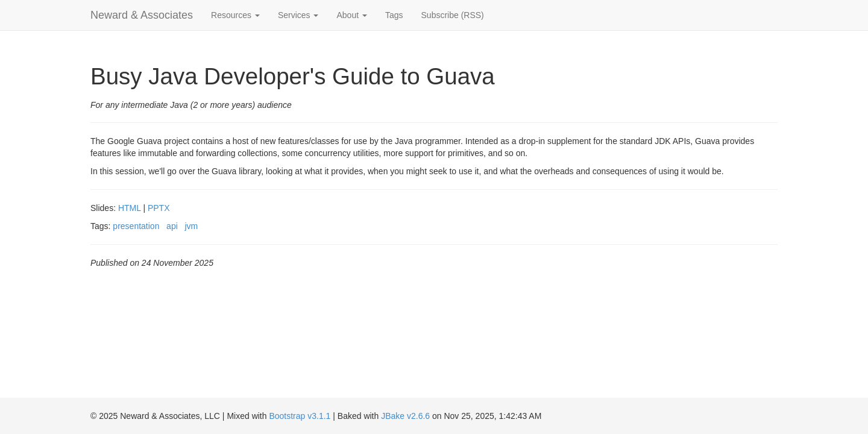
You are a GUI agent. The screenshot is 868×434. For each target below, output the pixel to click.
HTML (130, 208)
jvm (191, 226)
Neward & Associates (142, 15)
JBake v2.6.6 (405, 416)
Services (298, 15)
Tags (394, 15)
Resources (235, 15)
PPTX (159, 208)
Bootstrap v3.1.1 (300, 416)
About (351, 15)
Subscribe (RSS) (453, 15)
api (172, 226)
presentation (136, 226)
